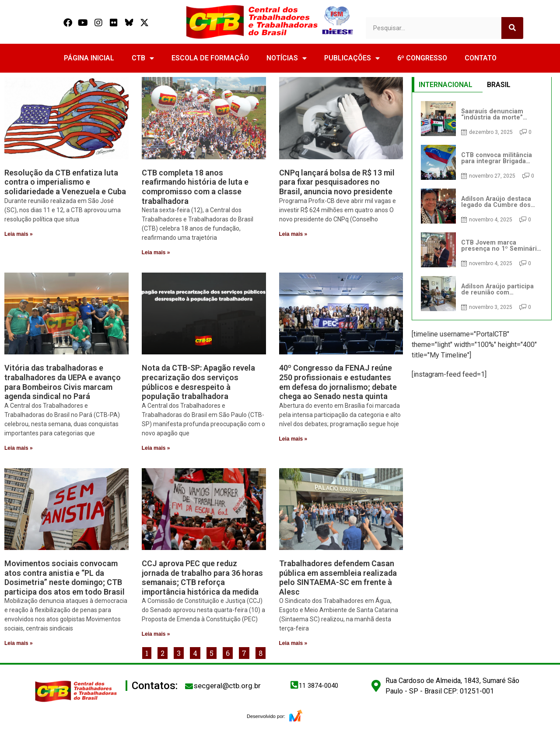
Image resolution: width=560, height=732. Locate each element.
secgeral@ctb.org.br (227, 686)
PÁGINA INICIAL (89, 58)
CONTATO (481, 58)
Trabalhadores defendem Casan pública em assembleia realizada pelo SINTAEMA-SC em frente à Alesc (338, 578)
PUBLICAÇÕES (352, 58)
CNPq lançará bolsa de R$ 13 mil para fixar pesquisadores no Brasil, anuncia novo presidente (337, 182)
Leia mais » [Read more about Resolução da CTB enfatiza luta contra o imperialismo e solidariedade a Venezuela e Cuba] (19, 234)
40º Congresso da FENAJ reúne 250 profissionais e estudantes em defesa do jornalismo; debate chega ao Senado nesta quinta (338, 382)
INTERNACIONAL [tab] (446, 85)
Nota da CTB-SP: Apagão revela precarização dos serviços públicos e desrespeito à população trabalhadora (198, 382)
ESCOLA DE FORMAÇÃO (210, 58)
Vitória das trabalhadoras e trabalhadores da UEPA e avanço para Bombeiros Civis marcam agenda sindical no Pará (63, 382)
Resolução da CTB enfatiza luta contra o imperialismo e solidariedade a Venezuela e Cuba (65, 182)
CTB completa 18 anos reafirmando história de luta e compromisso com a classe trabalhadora (195, 187)
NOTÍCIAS (287, 58)
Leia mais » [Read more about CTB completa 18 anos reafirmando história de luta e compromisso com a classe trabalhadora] (156, 252)
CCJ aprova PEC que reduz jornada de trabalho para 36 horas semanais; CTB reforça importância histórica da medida (202, 578)
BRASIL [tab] (499, 85)
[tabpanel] (482, 206)
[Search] (512, 28)
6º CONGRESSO (422, 58)
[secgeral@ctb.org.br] (189, 686)
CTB (143, 58)
